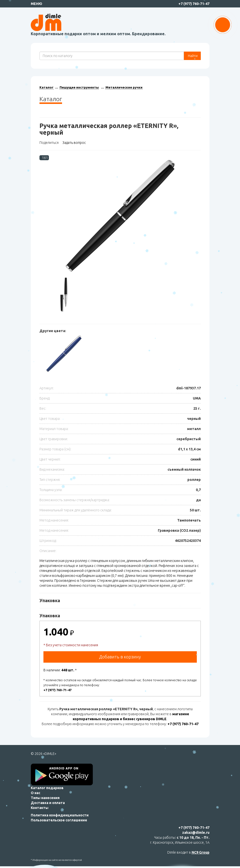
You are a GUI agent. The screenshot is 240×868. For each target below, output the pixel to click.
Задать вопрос (74, 143)
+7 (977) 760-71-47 (194, 4)
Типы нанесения (45, 798)
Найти (192, 56)
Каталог (47, 87)
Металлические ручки (124, 87)
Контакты (40, 808)
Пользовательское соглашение (59, 820)
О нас (35, 793)
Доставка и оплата (48, 803)
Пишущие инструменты (79, 87)
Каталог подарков (47, 788)
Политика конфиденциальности (60, 815)
